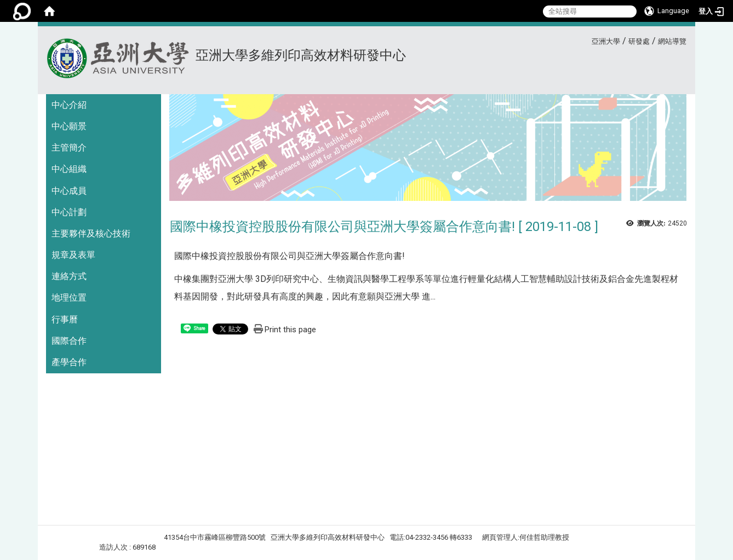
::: (588, 40)
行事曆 (65, 319)
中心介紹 (69, 105)
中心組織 (69, 169)
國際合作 (69, 341)
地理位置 (69, 298)
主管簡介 (69, 148)
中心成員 (69, 191)
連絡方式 (69, 276)
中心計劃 (69, 212)
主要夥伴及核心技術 (91, 233)
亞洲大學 (606, 41)
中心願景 (69, 126)
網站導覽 (672, 41)
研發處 (639, 41)
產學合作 (69, 362)
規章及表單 (73, 255)
